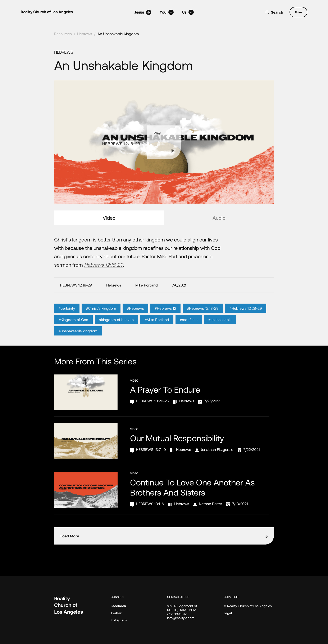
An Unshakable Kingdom (118, 34)
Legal (228, 613)
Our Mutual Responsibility (177, 438)
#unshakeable (220, 326)
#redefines (189, 326)
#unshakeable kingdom (78, 337)
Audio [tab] (219, 218)
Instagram (119, 620)
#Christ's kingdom (101, 315)
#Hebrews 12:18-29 (203, 315)
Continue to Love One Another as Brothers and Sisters (192, 487)
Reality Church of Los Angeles (47, 12)
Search (277, 12)
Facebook (118, 606)
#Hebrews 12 (165, 315)
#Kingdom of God (73, 326)
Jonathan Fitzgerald (217, 449)
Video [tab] (109, 218)
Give (299, 12)
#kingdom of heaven (116, 326)
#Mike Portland (157, 326)
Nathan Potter (211, 504)
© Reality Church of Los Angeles (248, 606)
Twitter (116, 613)
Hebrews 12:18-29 (104, 265)
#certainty (67, 315)
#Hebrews (135, 315)
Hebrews (85, 34)
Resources (63, 34)
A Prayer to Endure (165, 389)
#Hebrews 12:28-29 (246, 315)
